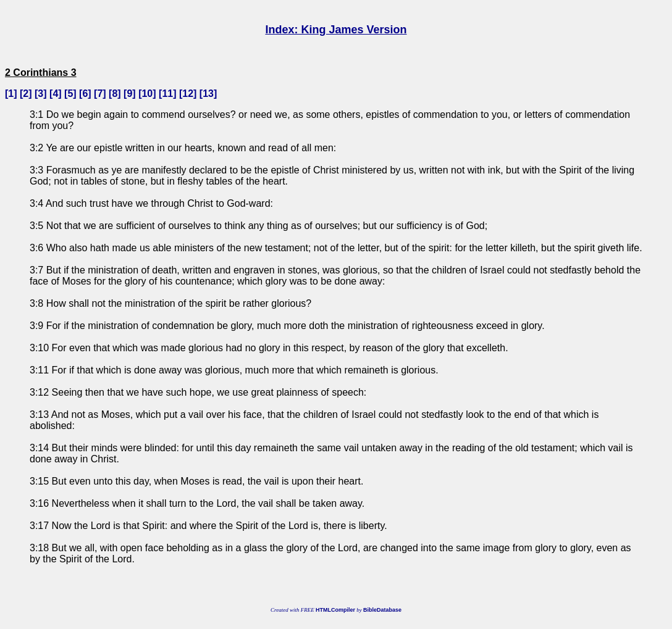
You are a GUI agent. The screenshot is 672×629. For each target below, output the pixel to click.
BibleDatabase (382, 610)
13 (208, 94)
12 (188, 94)
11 (167, 94)
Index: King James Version (336, 30)
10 (147, 94)
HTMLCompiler (335, 610)
